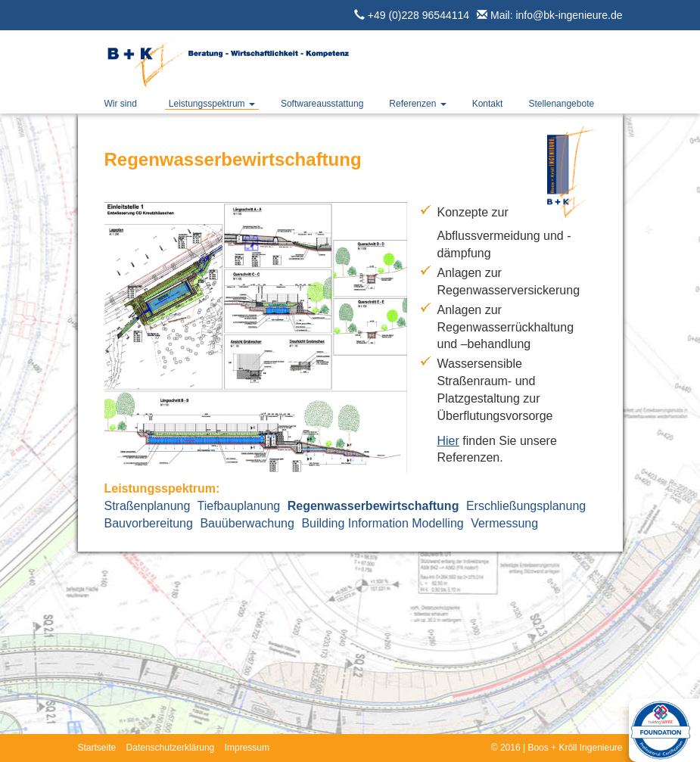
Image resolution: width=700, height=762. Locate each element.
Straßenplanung (148, 506)
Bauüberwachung (247, 523)
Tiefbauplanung (239, 506)
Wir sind (121, 104)
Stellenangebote (561, 104)
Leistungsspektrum (212, 104)
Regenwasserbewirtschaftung (373, 506)
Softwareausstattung (322, 104)
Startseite (97, 748)
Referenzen (417, 104)
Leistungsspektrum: (162, 488)
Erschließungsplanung (526, 506)
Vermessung (504, 523)
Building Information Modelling (382, 523)
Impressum (247, 748)
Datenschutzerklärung (171, 748)
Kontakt (488, 104)
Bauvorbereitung (149, 523)
